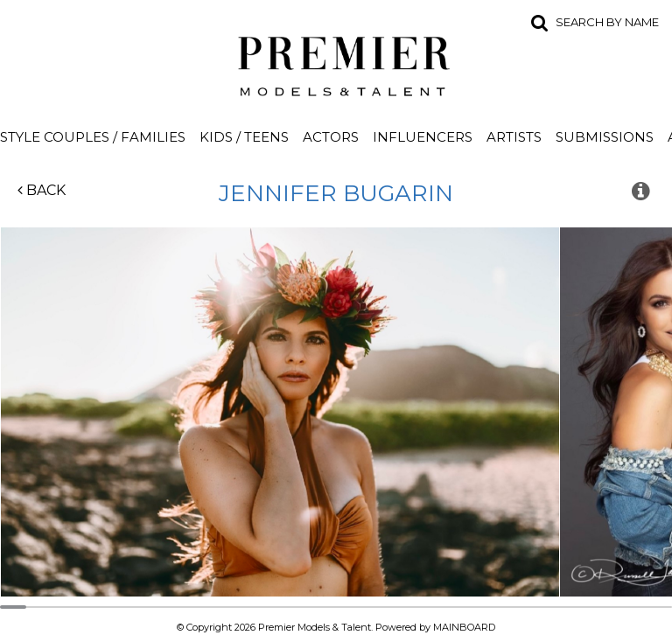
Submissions (605, 137)
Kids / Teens (244, 137)
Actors (331, 137)
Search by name (607, 22)
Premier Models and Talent (336, 63)
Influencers (423, 137)
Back (42, 190)
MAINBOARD (464, 627)
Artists (514, 137)
